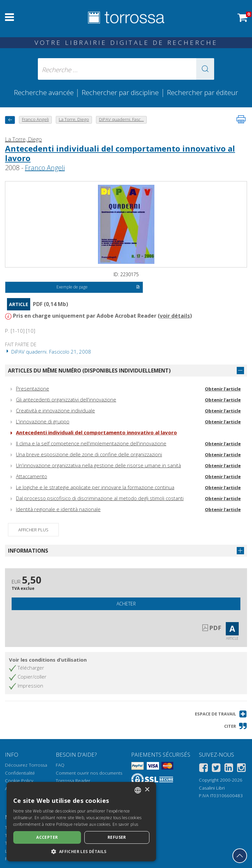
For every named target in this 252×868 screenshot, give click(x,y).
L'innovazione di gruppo (43, 421)
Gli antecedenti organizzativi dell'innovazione (66, 399)
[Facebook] (204, 769)
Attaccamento (32, 476)
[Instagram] (241, 769)
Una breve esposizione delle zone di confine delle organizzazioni (89, 454)
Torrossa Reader (73, 781)
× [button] (147, 790)
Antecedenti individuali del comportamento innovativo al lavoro (120, 153)
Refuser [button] (117, 837)
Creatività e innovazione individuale (55, 410)
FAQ (60, 765)
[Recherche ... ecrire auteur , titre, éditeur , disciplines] (126, 69)
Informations (28, 551)
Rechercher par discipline (120, 92)
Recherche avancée (45, 92)
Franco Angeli (45, 168)
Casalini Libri (212, 788)
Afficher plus (33, 530)
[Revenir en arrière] (10, 120)
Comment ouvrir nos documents (89, 773)
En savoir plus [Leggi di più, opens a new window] (125, 824)
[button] (205, 69)
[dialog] (81, 822)
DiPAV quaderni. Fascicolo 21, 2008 (48, 352)
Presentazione (33, 388)
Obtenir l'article (223, 389)
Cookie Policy (19, 781)
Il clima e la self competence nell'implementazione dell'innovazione (91, 443)
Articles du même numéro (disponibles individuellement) (89, 371)
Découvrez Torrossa (26, 765)
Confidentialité (20, 773)
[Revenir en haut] (240, 856)
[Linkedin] (229, 769)
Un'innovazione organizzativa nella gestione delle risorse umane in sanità (98, 465)
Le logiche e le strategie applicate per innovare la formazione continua (95, 487)
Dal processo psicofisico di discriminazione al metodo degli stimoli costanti (100, 498)
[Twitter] (216, 769)
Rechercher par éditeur (203, 92)
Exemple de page (98, 287)
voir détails (175, 316)
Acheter (126, 604)
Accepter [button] (47, 837)
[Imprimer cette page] (241, 119)
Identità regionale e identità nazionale (58, 509)
